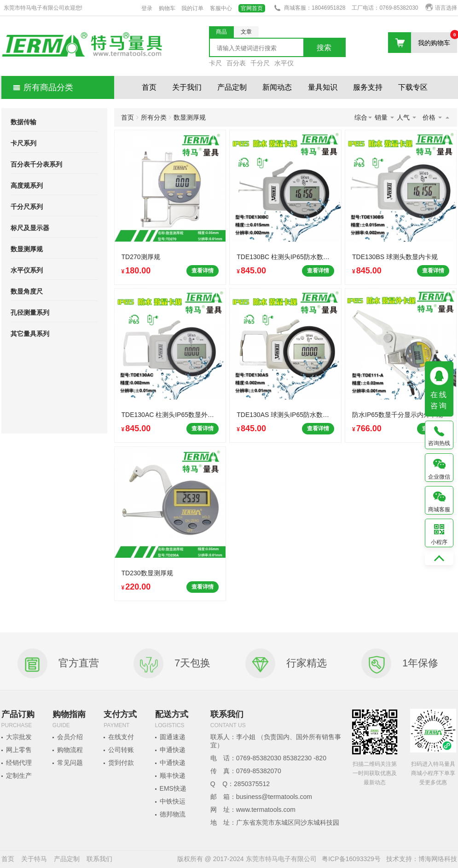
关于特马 (34, 859)
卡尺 (215, 63)
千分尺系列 (27, 207)
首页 (149, 87)
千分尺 (260, 63)
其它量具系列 (30, 334)
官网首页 (252, 8)
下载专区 (413, 87)
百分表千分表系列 (36, 164)
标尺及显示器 (30, 228)
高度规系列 (27, 185)
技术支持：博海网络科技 (422, 859)
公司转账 (121, 750)
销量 (385, 117)
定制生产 (19, 775)
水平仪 (284, 63)
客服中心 (221, 8)
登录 (147, 8)
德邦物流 (173, 814)
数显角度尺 (27, 291)
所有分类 (154, 117)
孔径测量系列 (30, 312)
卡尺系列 (23, 143)
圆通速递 (173, 737)
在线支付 (121, 737)
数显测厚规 (27, 249)
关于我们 (187, 87)
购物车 (167, 8)
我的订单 (192, 8)
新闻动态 (277, 87)
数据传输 (23, 122)
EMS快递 (173, 788)
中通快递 (173, 763)
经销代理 (19, 763)
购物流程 (70, 750)
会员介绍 (70, 737)
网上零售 (19, 750)
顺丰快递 (173, 775)
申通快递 (173, 750)
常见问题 (70, 763)
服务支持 (368, 87)
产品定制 (232, 87)
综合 (364, 117)
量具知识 (323, 87)
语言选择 (441, 8)
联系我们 (99, 859)
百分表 (236, 63)
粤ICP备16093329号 (351, 859)
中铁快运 (173, 801)
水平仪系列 (27, 270)
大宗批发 (19, 737)
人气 (407, 117)
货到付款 (121, 763)
